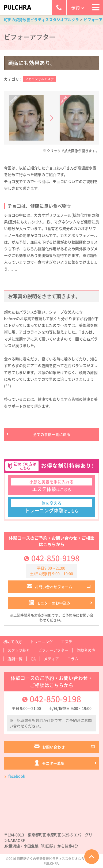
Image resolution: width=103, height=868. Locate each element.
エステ (67, 642)
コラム (73, 659)
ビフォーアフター (53, 650)
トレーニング (41, 642)
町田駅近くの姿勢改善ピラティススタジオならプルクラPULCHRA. (57, 861)
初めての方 (13, 642)
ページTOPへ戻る (92, 857)
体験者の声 (86, 650)
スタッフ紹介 (19, 650)
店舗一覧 (15, 659)
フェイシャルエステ (39, 79)
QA (33, 659)
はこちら (51, 485)
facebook (17, 776)
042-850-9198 (55, 558)
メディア (51, 659)
